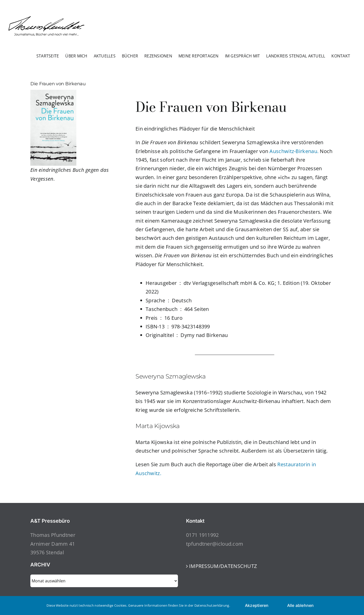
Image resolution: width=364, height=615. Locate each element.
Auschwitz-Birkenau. (295, 151)
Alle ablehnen (301, 605)
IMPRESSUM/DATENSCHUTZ (223, 566)
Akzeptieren (257, 605)
